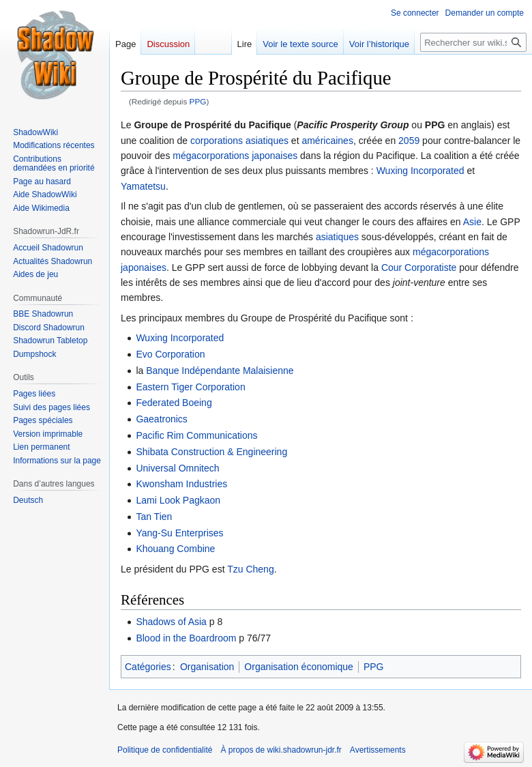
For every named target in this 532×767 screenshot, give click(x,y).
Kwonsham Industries (181, 484)
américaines (327, 141)
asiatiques (267, 141)
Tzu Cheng (250, 569)
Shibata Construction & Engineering (211, 452)
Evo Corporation (170, 354)
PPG (198, 101)
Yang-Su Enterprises (179, 533)
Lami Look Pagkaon (178, 500)
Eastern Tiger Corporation (190, 387)
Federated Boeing (174, 403)
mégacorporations (211, 156)
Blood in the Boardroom (186, 638)
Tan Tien (154, 517)
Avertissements (378, 750)
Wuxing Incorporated (420, 171)
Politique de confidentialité (165, 750)
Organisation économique (299, 667)
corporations (217, 141)
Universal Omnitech (177, 468)
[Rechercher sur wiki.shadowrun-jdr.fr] (473, 42)
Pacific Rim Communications (196, 435)
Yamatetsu (143, 186)
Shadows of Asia (171, 622)
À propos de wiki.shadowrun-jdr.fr (281, 750)
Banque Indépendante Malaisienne (220, 371)
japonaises (275, 156)
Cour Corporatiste (419, 267)
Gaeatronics (161, 419)
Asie (472, 222)
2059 (409, 141)
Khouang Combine (175, 549)
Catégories (148, 667)
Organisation (207, 667)
